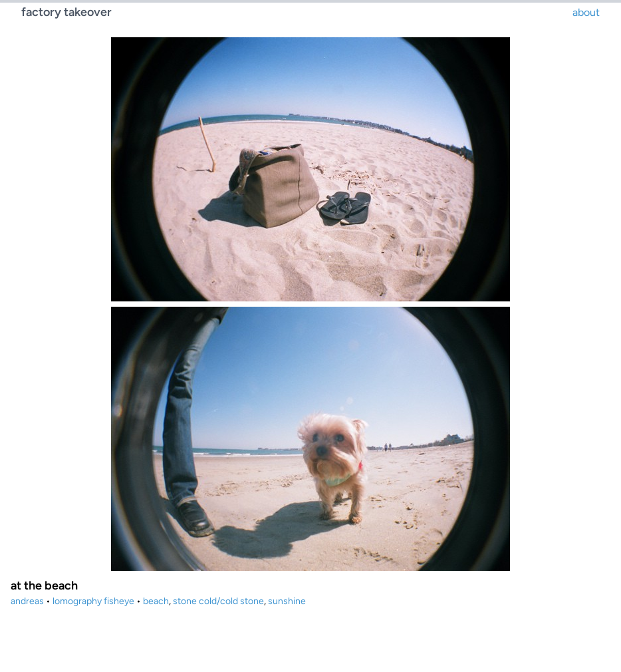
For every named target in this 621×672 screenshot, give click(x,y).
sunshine (287, 601)
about (586, 12)
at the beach (44, 586)
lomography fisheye (93, 601)
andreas (27, 601)
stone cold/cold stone (218, 601)
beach (156, 601)
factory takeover (66, 12)
